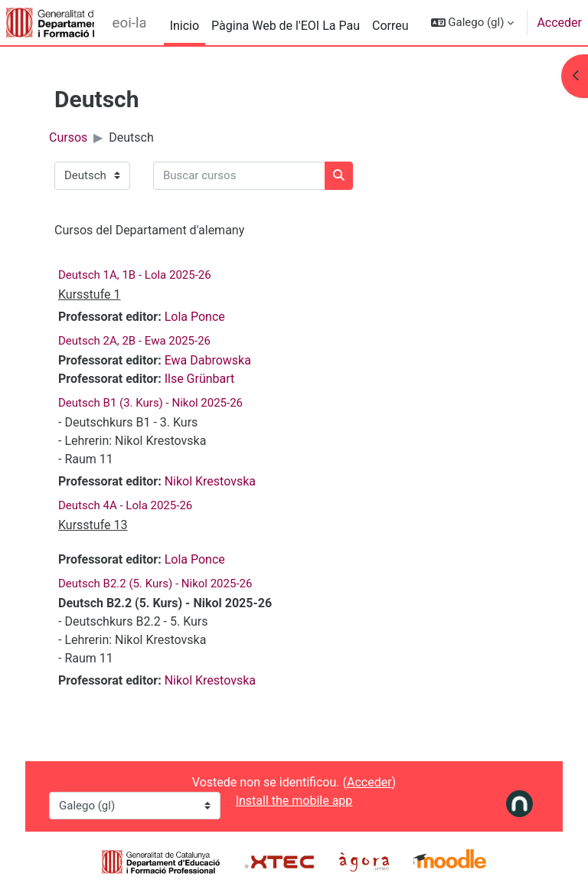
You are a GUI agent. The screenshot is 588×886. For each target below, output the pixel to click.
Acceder (559, 23)
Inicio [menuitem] (185, 26)
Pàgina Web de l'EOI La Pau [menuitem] (286, 26)
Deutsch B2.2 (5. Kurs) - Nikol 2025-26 (155, 584)
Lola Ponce (195, 317)
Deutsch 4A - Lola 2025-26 (125, 505)
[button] (473, 23)
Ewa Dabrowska (208, 360)
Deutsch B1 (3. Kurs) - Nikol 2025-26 (150, 403)
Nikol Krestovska (210, 481)
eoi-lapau (129, 23)
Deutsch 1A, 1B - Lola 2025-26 (135, 275)
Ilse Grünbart (200, 379)
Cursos (68, 137)
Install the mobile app (294, 801)
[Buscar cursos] (239, 176)
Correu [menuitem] (390, 26)
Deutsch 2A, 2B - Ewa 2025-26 (134, 341)
